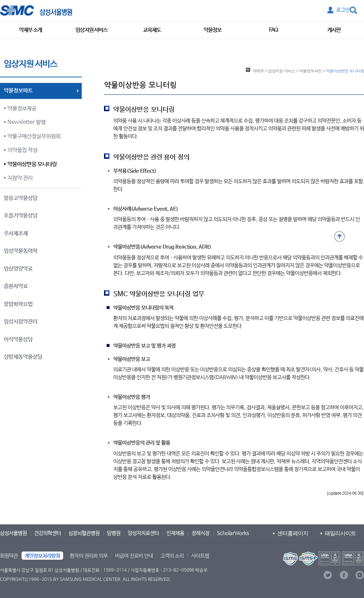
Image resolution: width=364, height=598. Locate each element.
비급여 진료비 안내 (134, 556)
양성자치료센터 (143, 533)
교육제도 (152, 30)
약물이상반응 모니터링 (32, 164)
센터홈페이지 (293, 533)
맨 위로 (339, 237)
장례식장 (201, 533)
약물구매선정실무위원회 (34, 136)
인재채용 (175, 533)
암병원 (114, 533)
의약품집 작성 (22, 150)
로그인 (343, 10)
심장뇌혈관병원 (84, 533)
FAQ (273, 30)
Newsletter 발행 (27, 122)
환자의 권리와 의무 (89, 556)
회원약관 (9, 556)
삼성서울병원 (13, 533)
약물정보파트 (311, 71)
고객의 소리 (172, 556)
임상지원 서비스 (91, 30)
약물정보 (212, 30)
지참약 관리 (20, 178)
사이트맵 (200, 556)
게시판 (334, 30)
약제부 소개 (30, 30)
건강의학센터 (48, 533)
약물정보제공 (22, 108)
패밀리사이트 (340, 533)
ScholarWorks (233, 533)
